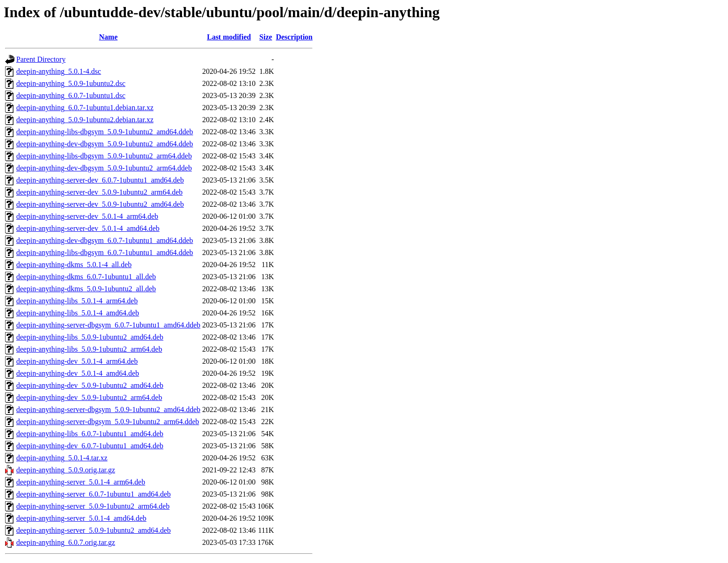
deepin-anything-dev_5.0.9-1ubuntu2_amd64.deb (90, 385)
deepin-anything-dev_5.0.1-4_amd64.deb (78, 373)
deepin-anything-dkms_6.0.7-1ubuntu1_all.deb (86, 277)
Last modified (229, 37)
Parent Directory (41, 59)
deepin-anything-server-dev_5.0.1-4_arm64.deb (87, 216)
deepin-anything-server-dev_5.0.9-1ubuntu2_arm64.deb (99, 192)
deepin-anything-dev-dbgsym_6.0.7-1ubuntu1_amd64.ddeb (105, 240)
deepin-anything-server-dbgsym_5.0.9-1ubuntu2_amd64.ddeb (108, 409)
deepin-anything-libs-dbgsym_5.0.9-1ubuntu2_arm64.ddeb (104, 156)
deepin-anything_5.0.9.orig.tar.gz (66, 470)
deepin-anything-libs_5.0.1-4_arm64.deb (77, 301)
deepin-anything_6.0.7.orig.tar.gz (66, 542)
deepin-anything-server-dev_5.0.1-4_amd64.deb (88, 228)
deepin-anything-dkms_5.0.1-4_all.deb (74, 265)
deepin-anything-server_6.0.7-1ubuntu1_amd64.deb (94, 494)
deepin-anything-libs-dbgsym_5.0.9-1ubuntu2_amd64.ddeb (105, 132)
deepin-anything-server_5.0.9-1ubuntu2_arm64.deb (93, 506)
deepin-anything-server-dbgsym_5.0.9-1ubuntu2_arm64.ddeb (108, 422)
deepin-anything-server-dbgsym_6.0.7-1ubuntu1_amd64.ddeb (108, 325)
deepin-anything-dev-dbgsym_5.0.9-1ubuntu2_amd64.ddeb (105, 144)
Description (294, 37)
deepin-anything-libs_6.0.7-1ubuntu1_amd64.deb (90, 434)
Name (108, 37)
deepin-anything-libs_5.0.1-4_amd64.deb (78, 313)
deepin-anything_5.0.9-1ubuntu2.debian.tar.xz (85, 120)
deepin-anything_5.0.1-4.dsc (59, 71)
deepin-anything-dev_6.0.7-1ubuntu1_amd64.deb (90, 446)
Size (266, 37)
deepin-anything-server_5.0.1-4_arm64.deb (81, 482)
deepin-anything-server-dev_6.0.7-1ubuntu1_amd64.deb (100, 180)
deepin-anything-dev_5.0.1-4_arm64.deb (77, 361)
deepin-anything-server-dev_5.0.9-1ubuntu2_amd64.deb (100, 204)
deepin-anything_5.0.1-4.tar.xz (62, 458)
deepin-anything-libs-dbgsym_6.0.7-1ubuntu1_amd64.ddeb (105, 252)
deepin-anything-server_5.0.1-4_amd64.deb (81, 518)
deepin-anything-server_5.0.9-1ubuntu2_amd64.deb (94, 530)
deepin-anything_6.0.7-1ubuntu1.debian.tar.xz (85, 108)
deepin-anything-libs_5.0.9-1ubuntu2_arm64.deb (89, 349)
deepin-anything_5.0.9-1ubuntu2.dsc (71, 83)
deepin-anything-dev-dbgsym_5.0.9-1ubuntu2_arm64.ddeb (104, 168)
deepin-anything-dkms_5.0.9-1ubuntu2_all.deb (86, 289)
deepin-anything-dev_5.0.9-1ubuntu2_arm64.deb (89, 397)
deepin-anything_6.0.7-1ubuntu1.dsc (71, 95)
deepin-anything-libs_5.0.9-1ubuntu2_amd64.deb (90, 337)
